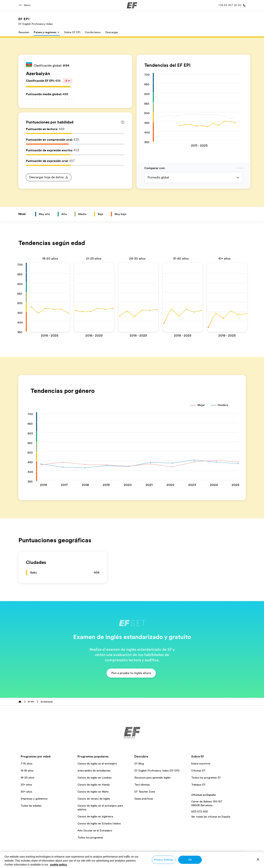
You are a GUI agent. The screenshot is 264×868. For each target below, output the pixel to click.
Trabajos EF (198, 785)
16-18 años (27, 771)
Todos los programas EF (206, 778)
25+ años (26, 785)
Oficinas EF (198, 771)
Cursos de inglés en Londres (95, 778)
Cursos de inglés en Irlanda (94, 785)
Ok (190, 860)
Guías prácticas (144, 799)
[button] (25, 5)
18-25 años (27, 778)
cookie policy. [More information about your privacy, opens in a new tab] (59, 865)
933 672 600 (200, 811)
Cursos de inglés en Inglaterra (95, 816)
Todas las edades (31, 806)
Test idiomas (142, 785)
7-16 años (27, 764)
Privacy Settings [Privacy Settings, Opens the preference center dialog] (164, 860)
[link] (36, 21)
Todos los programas (90, 837)
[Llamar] (231, 5)
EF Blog (139, 764)
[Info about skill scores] (123, 122)
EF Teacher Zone (145, 792)
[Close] (258, 859)
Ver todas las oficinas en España (211, 817)
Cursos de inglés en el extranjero (97, 764)
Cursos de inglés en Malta (93, 792)
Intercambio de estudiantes (94, 771)
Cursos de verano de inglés (94, 799)
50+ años (26, 792)
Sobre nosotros (201, 764)
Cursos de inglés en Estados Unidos (99, 823)
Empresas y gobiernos (34, 799)
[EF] (132, 5)
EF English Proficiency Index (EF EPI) (157, 771)
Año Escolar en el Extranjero (95, 830)
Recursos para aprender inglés (152, 778)
